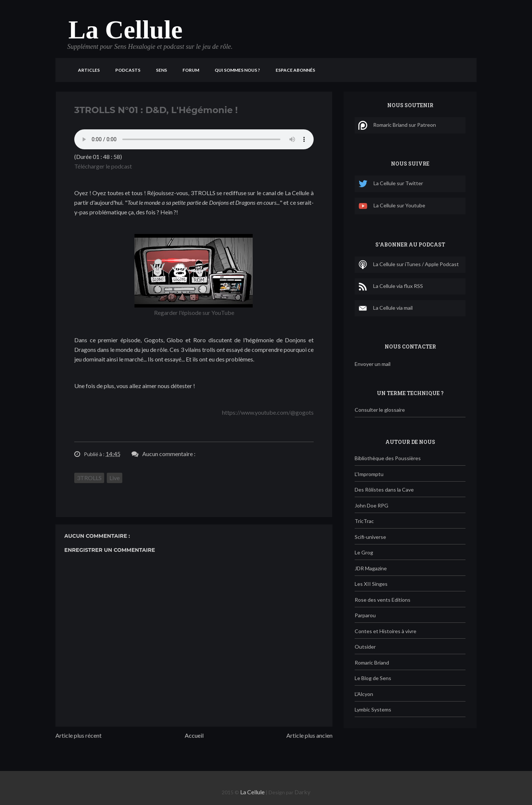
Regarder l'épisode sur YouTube (194, 313)
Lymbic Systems (373, 709)
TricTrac (364, 521)
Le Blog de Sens (373, 678)
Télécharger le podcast (103, 166)
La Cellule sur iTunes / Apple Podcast (409, 265)
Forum (191, 70)
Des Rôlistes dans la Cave (384, 490)
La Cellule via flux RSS (391, 286)
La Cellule (125, 30)
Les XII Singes (371, 584)
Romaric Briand (372, 663)
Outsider (365, 647)
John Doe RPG (371, 505)
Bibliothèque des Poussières (388, 458)
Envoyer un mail (373, 364)
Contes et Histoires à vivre (386, 631)
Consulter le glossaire (380, 410)
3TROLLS (89, 478)
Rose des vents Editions (383, 600)
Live (115, 478)
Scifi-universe (370, 537)
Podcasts (128, 70)
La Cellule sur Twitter (391, 184)
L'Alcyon (364, 694)
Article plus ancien (309, 735)
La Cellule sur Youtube (392, 206)
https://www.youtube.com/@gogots (268, 412)
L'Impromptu (369, 474)
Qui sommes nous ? (237, 70)
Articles (89, 70)
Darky (302, 792)
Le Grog (364, 552)
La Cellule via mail (386, 308)
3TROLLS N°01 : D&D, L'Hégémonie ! (156, 110)
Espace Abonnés (295, 70)
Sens (161, 70)
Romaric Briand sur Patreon (397, 125)
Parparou (365, 615)
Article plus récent (79, 735)
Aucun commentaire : (169, 454)
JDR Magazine (371, 568)
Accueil (194, 735)
